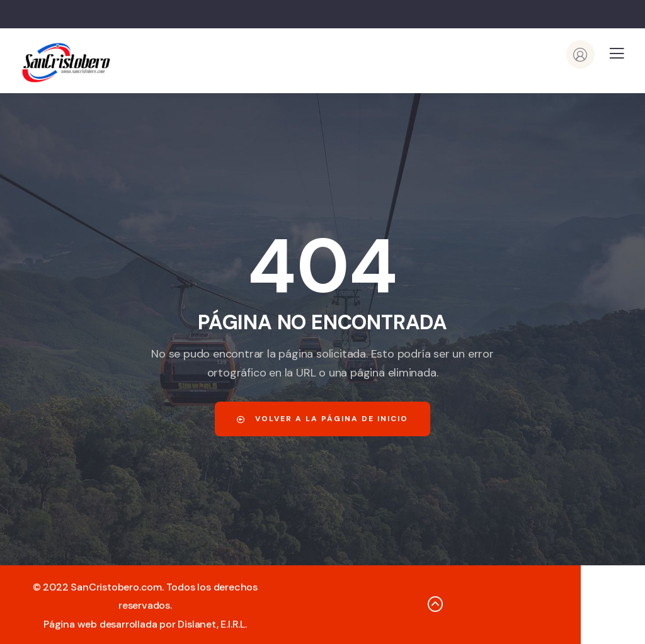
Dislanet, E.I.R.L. (212, 624)
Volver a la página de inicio (322, 419)
